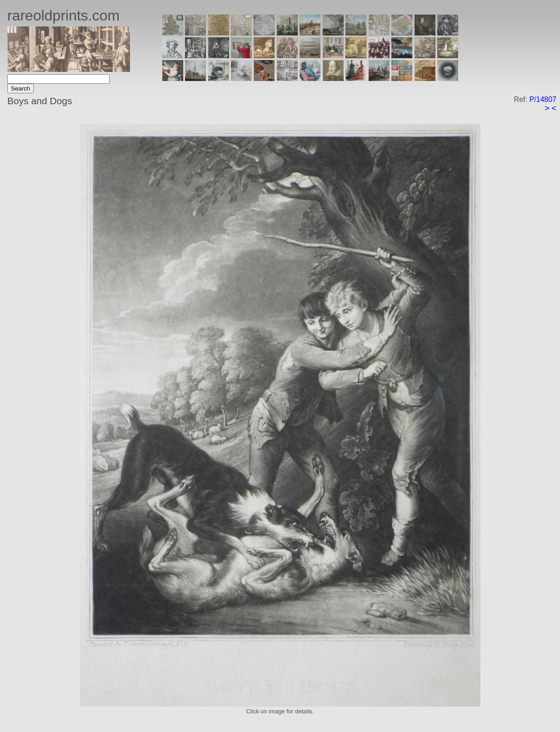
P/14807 (543, 99)
